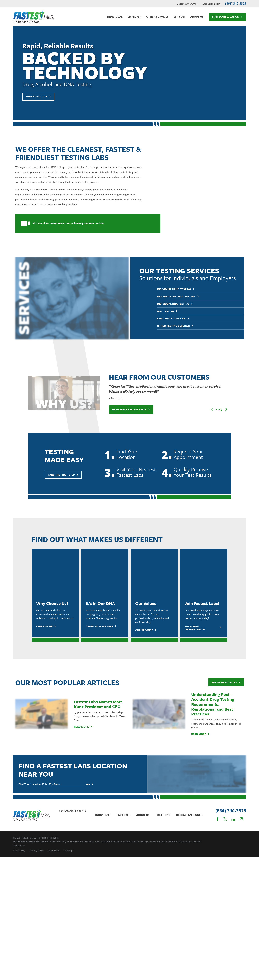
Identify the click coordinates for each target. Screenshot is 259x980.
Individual (103, 696)
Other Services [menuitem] (158, 17)
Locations (163, 696)
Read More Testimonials (126, 338)
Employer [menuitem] (134, 17)
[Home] (33, 17)
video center (45, 223)
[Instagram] (242, 700)
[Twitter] (225, 700)
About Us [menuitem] (197, 17)
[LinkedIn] (233, 700)
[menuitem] (19, 731)
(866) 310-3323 (236, 3)
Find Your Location (227, 17)
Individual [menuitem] (115, 17)
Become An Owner (187, 4)
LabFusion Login (211, 4)
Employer (123, 696)
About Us (143, 696)
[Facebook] (217, 700)
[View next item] (221, 338)
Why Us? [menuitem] (180, 17)
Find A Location (38, 96)
